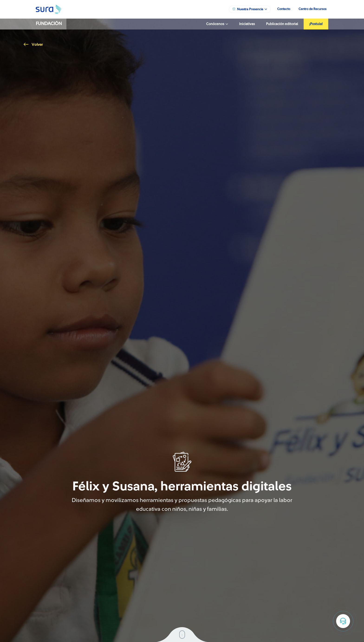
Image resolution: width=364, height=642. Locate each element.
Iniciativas (247, 24)
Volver (33, 45)
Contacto (284, 9)
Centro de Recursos (312, 9)
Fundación (49, 24)
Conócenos (217, 24)
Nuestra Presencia (250, 9)
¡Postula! (316, 24)
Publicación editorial (282, 24)
